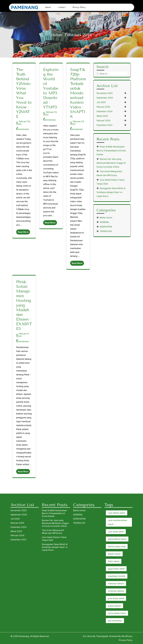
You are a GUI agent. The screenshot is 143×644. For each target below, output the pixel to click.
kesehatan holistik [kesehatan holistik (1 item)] (117, 576)
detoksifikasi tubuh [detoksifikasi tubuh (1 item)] (117, 539)
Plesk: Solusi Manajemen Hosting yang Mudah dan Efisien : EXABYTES (24, 305)
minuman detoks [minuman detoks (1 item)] (116, 591)
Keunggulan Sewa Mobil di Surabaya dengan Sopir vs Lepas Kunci (111, 192)
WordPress (127, 636)
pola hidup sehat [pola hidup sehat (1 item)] (116, 598)
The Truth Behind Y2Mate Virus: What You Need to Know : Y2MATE (24, 93)
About (48, 7)
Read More (23, 232)
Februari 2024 (103, 120)
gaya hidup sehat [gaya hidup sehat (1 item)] (116, 569)
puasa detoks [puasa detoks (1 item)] (114, 606)
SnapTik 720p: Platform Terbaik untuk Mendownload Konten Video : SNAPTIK (78, 93)
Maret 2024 (102, 116)
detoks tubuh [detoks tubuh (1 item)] (114, 554)
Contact (62, 7)
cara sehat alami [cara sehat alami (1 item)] (116, 532)
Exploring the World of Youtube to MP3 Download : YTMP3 (51, 88)
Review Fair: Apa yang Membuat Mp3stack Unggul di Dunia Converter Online (111, 163)
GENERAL (105, 222)
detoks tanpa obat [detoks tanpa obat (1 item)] (117, 546)
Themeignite (102, 636)
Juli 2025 (101, 102)
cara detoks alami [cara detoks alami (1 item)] (117, 513)
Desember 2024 (104, 111)
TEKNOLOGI (106, 231)
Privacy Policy (79, 7)
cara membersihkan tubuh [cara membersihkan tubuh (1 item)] (118, 522)
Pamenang (24, 636)
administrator (23, 129)
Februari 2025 (103, 107)
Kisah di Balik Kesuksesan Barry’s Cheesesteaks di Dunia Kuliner (111, 151)
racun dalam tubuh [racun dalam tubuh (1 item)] (117, 613)
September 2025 (105, 98)
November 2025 (105, 93)
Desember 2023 (104, 125)
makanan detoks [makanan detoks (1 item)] (116, 584)
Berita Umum (106, 218)
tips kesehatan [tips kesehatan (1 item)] (115, 621)
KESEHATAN (106, 227)
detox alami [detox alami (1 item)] (114, 561)
